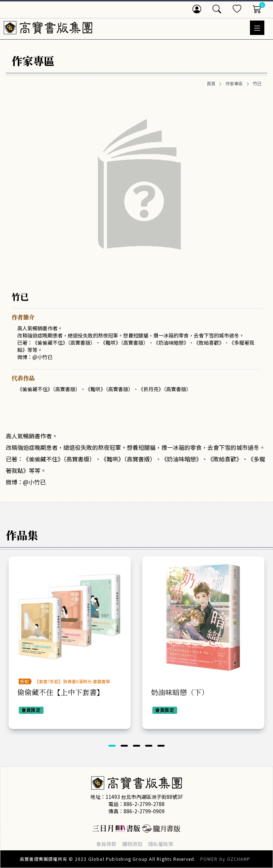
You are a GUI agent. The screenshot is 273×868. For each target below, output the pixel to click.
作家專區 (234, 84)
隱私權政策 (161, 844)
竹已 (257, 84)
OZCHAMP (239, 859)
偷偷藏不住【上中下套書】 (61, 692)
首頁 (211, 84)
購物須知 (132, 844)
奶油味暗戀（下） (180, 692)
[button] (112, 746)
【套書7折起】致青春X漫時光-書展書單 (72, 681)
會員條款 (106, 844)
